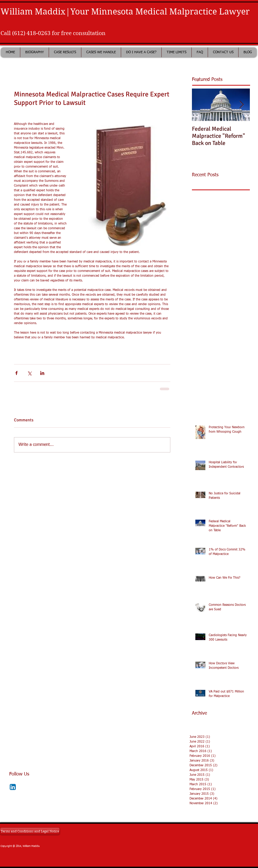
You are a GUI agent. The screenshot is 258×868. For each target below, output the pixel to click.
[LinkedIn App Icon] (13, 787)
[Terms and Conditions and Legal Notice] (30, 831)
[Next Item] (241, 105)
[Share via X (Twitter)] (29, 373)
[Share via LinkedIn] (42, 373)
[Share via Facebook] (16, 373)
